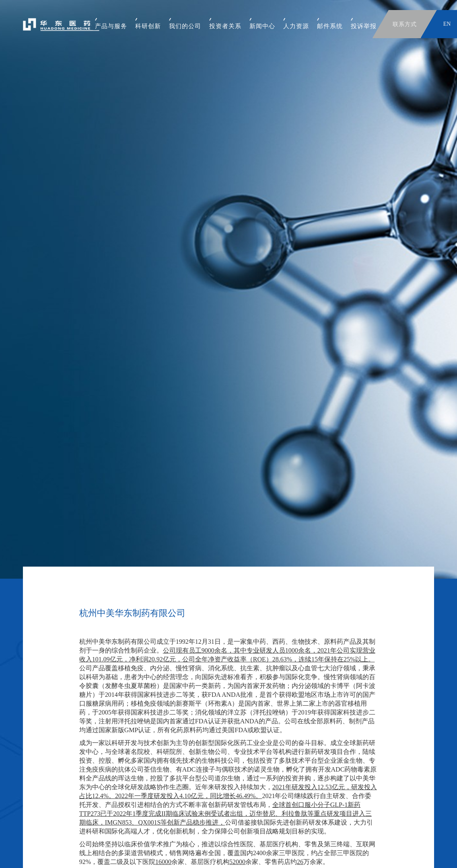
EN (447, 24)
